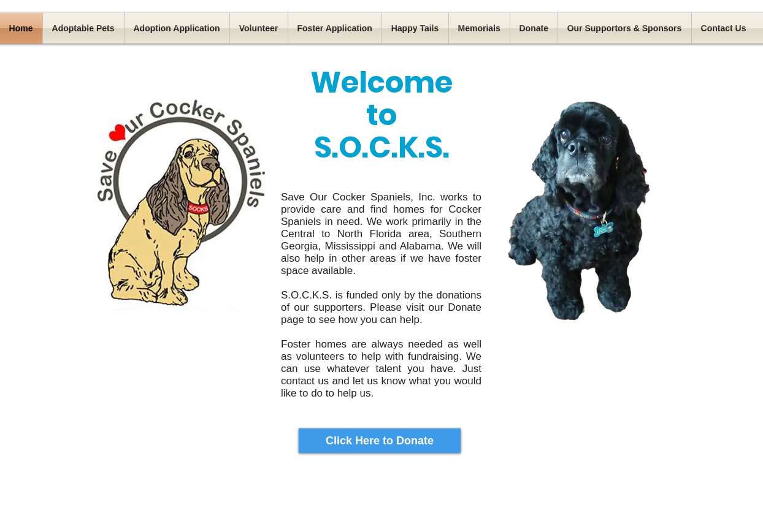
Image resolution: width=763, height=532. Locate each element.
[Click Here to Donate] (380, 441)
